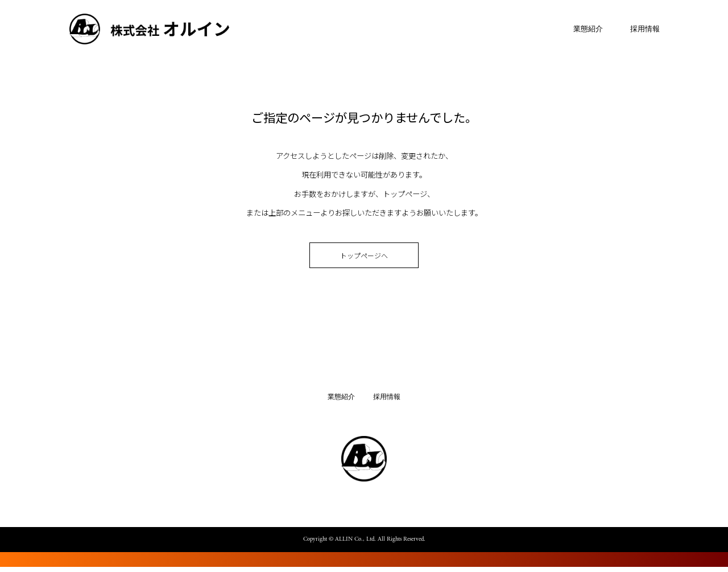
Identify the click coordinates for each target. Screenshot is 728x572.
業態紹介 (581, 30)
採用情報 (638, 30)
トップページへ (364, 259)
